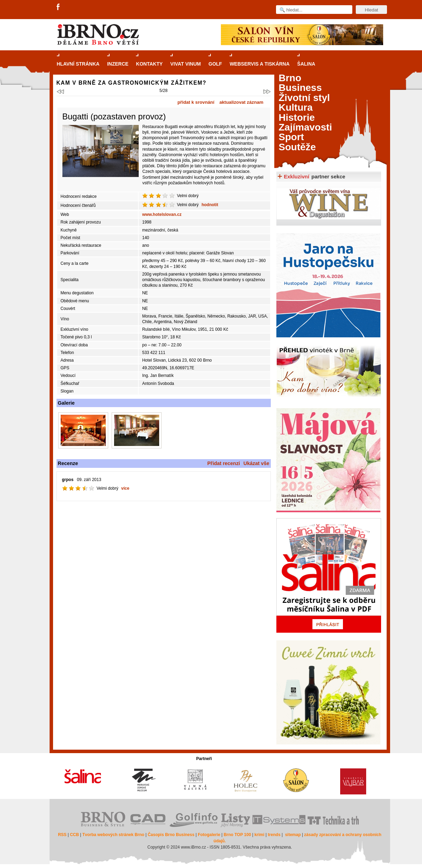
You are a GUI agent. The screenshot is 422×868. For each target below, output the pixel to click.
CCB (75, 835)
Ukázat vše (256, 463)
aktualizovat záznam (242, 102)
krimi (260, 835)
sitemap (293, 835)
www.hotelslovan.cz (162, 214)
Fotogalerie (209, 835)
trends (274, 835)
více (125, 488)
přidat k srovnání (196, 102)
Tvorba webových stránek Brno (113, 835)
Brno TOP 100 (237, 835)
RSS (62, 835)
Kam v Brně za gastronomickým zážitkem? (132, 83)
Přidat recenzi (224, 463)
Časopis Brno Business (171, 835)
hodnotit (210, 205)
